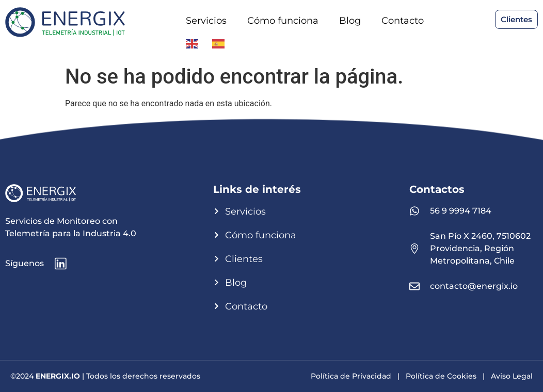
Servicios (206, 21)
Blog (350, 21)
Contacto (403, 21)
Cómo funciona (283, 21)
